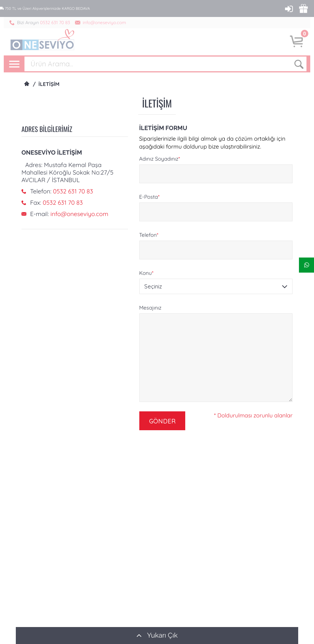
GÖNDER (162, 421)
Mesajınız (150, 308)
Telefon (149, 235)
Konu (146, 273)
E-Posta (149, 197)
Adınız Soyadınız (160, 159)
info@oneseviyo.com (104, 22)
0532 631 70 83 (55, 22)
